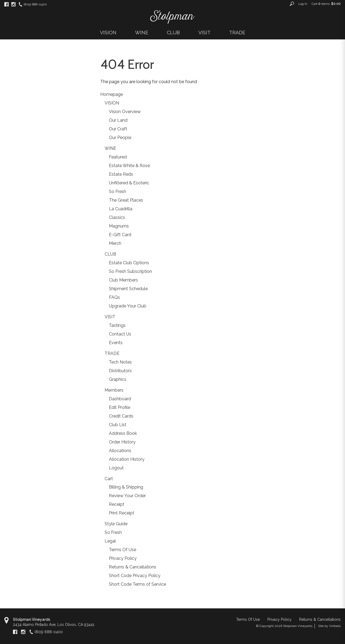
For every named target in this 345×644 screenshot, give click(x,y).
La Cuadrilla (121, 209)
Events (116, 343)
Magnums (119, 226)
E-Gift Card (120, 235)
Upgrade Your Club (128, 306)
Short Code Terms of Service (137, 584)
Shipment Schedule (128, 289)
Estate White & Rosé (129, 166)
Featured (118, 157)
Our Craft (118, 129)
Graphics (118, 379)
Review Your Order (127, 496)
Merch (115, 243)
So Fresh (118, 191)
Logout (116, 468)
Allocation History (127, 459)
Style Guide (116, 524)
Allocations (120, 451)
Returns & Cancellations (133, 567)
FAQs (114, 297)
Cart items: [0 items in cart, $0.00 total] (326, 4)
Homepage (112, 94)
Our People (120, 138)
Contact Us (120, 334)
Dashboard (120, 399)
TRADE (237, 33)
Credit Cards (121, 416)
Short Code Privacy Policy (135, 576)
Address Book (123, 433)
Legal (110, 541)
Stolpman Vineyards (32, 619)
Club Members (123, 280)
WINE (142, 33)
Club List (118, 425)
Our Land (118, 120)
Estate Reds (121, 174)
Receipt (117, 504)
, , (54, 625)
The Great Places (126, 200)
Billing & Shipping (126, 487)
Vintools (335, 626)
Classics (117, 217)
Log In (303, 4)
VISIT (204, 33)
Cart (109, 479)
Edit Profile (120, 407)
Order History (122, 442)
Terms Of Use (123, 550)
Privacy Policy (123, 558)
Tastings (117, 325)
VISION (108, 33)
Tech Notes (120, 362)
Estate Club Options (129, 263)
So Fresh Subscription (130, 271)
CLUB (173, 33)
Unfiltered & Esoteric (129, 183)
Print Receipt (122, 513)
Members (114, 390)
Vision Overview (125, 112)
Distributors (120, 371)
